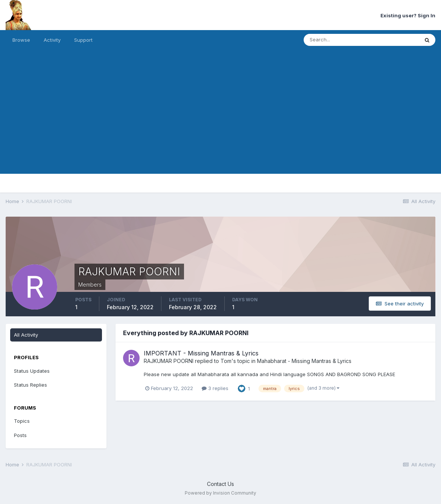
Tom (226, 361)
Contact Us (220, 484)
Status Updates (32, 371)
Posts (20, 435)
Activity (52, 40)
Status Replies (30, 385)
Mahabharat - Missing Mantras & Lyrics (304, 361)
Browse (21, 40)
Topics (22, 421)
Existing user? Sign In (408, 15)
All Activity (26, 335)
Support (83, 40)
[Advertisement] (220, 121)
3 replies (215, 388)
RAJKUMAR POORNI (169, 361)
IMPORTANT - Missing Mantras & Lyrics (201, 353)
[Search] (337, 40)
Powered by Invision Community (220, 493)
